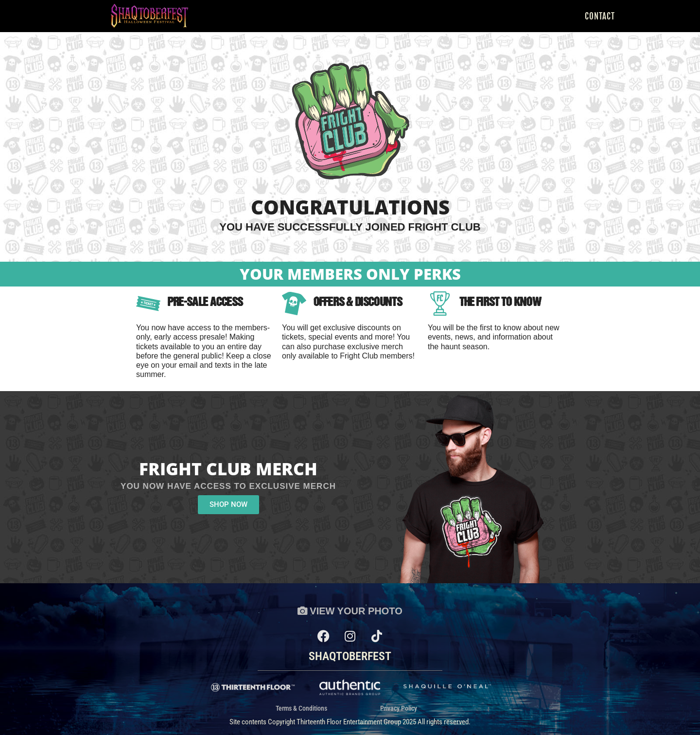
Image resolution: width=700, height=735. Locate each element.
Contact (600, 16)
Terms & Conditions (301, 709)
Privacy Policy (399, 709)
